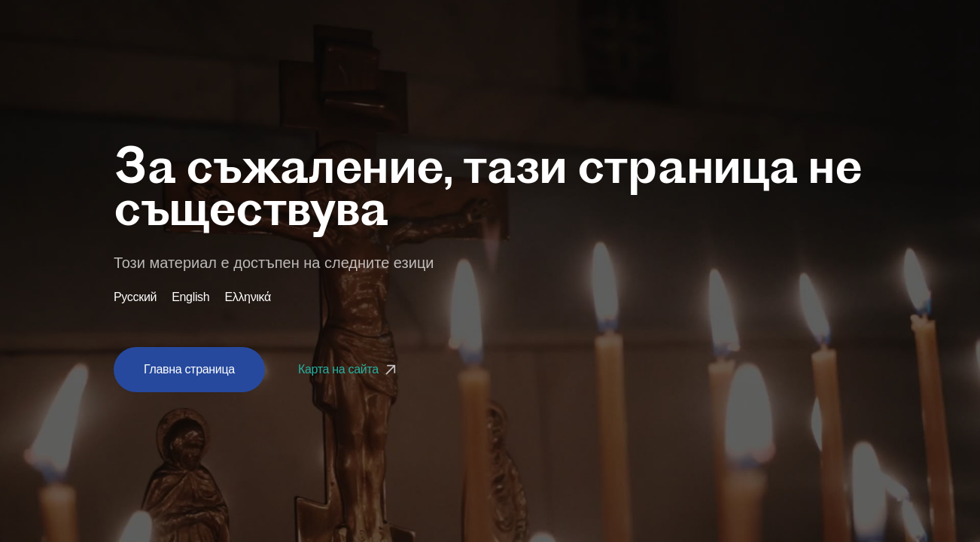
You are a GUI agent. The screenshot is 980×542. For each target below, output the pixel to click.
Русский (135, 297)
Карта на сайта (349, 369)
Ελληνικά (248, 297)
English (190, 297)
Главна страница (189, 369)
